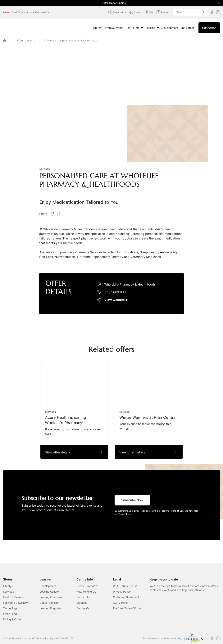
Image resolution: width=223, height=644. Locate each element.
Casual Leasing (49, 603)
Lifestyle (8, 586)
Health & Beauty (13, 597)
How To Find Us (86, 592)
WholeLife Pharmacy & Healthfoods (130, 284)
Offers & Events (113, 28)
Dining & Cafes (12, 619)
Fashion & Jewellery (15, 603)
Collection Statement (126, 597)
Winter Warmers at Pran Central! (148, 417)
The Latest (187, 28)
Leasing (152, 28)
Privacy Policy (122, 592)
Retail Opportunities (114, 3)
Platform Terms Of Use (127, 608)
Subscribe (209, 28)
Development (170, 28)
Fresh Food (10, 614)
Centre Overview (87, 586)
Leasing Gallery (49, 592)
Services (45, 169)
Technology (10, 608)
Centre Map (84, 608)
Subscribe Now (132, 500)
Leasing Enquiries (51, 608)
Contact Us (83, 597)
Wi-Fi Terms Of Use (125, 586)
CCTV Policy (121, 603)
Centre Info (134, 28)
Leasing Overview (51, 597)
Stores (97, 28)
